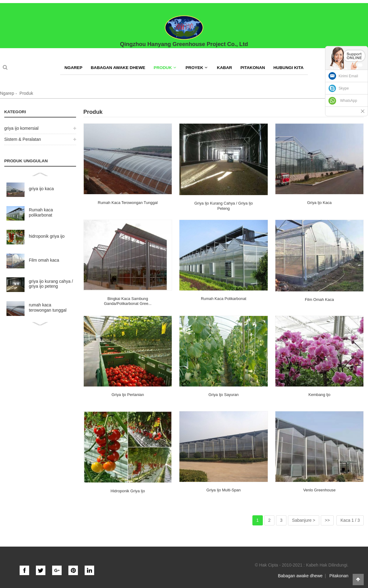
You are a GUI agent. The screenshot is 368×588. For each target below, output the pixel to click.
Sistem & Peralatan (23, 139)
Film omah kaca (44, 260)
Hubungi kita (288, 68)
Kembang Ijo (320, 395)
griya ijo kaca (41, 189)
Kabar (224, 68)
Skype (344, 88)
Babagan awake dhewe (118, 68)
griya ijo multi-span (224, 490)
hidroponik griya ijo (47, 236)
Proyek (196, 68)
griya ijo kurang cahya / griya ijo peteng (51, 284)
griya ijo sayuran (224, 395)
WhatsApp (349, 101)
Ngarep (73, 68)
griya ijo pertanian (128, 395)
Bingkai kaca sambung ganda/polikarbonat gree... (128, 301)
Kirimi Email (348, 76)
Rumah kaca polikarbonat (41, 212)
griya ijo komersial (21, 128)
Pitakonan (253, 68)
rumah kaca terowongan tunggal (48, 307)
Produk (165, 68)
